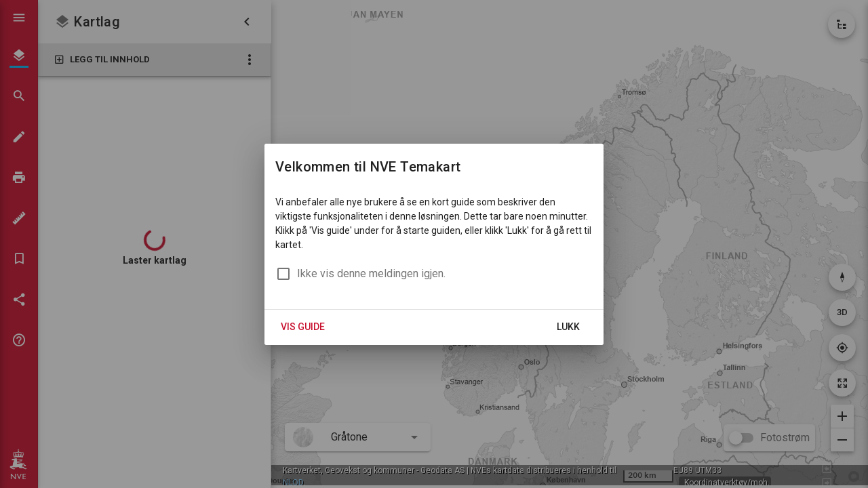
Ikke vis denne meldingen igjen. (371, 273)
